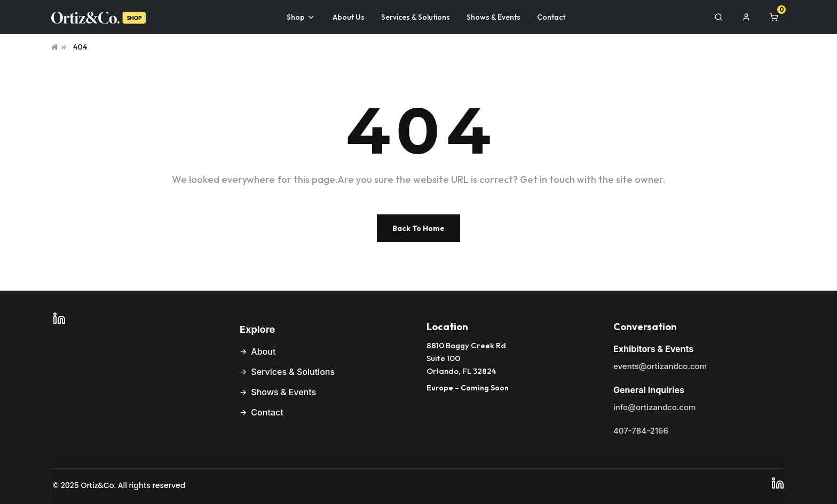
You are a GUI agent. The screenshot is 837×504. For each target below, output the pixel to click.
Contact (267, 412)
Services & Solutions (293, 372)
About (263, 351)
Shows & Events (283, 392)
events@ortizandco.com (660, 366)
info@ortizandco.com (654, 407)
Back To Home (418, 228)
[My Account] (746, 17)
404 (80, 47)
